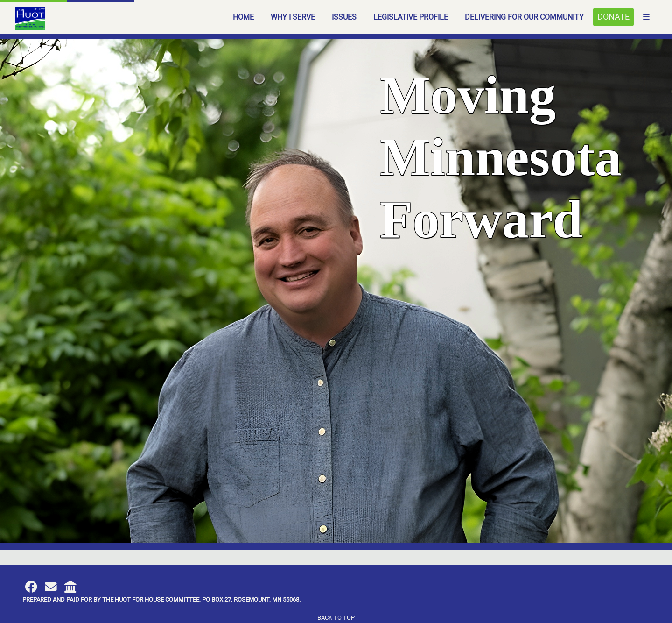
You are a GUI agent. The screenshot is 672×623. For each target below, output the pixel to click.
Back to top (336, 618)
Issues (344, 17)
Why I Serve (293, 17)
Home (243, 17)
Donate (613, 17)
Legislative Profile (411, 17)
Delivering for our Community (524, 17)
